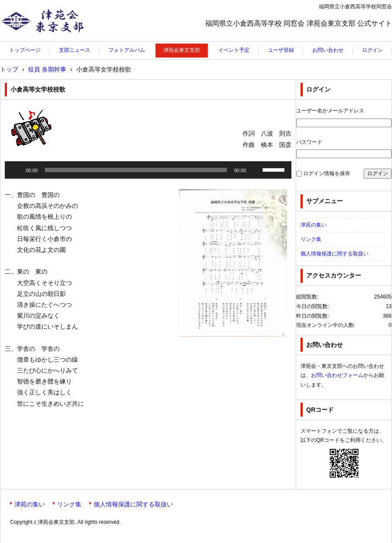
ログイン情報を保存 (327, 173)
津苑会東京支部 (27, 41)
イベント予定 (234, 50)
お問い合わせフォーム (337, 375)
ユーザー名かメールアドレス (330, 111)
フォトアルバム (127, 50)
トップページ (25, 50)
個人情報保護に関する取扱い (335, 254)
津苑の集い (314, 225)
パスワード (309, 142)
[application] (148, 170)
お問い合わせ (328, 50)
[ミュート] (256, 170)
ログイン (372, 50)
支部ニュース (74, 50)
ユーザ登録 (281, 50)
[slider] (136, 170)
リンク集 (311, 239)
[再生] (16, 170)
